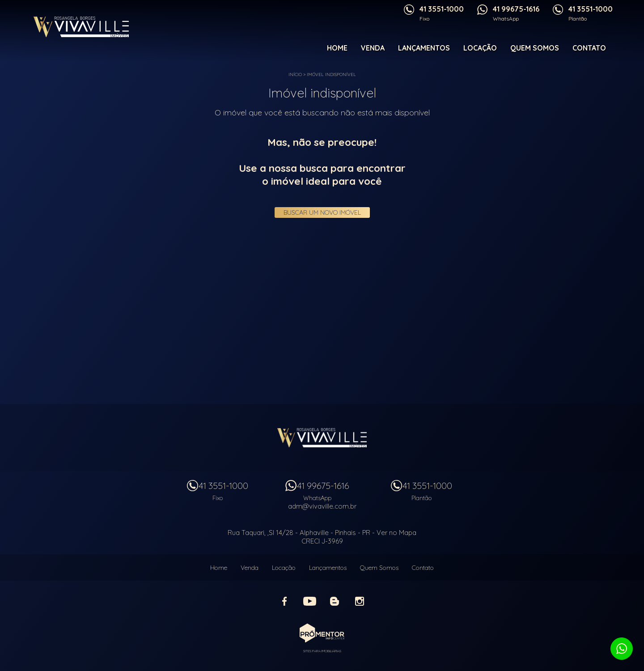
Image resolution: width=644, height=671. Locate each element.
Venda (373, 48)
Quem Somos (535, 48)
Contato (589, 48)
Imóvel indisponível (331, 74)
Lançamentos (424, 48)
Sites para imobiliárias (322, 651)
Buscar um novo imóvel (322, 212)
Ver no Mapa (396, 533)
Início (295, 74)
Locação (480, 48)
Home (337, 48)
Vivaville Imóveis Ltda (322, 437)
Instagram (360, 601)
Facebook (284, 601)
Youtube (309, 601)
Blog (335, 601)
